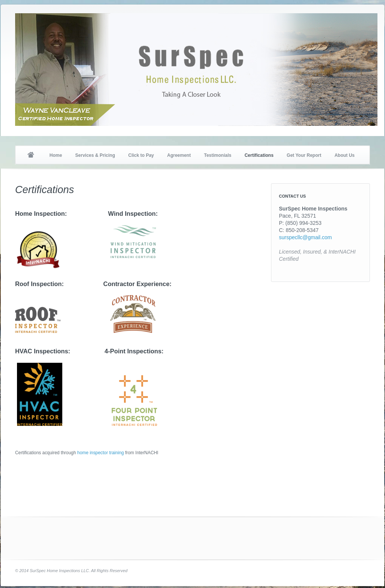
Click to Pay (141, 155)
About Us (344, 155)
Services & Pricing (95, 155)
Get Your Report (304, 155)
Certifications (259, 155)
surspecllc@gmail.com (305, 237)
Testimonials (217, 155)
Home (31, 155)
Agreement (179, 155)
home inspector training (101, 453)
